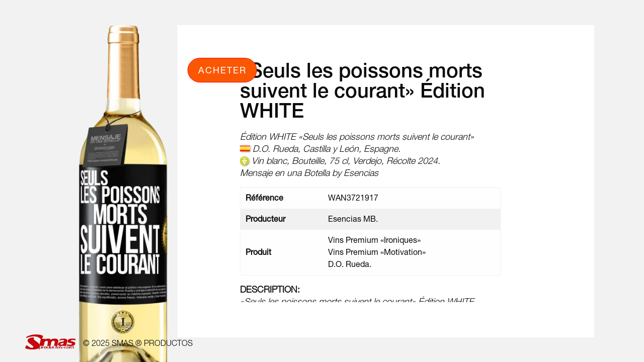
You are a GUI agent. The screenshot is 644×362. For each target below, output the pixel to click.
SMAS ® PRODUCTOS (152, 343)
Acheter (222, 70)
